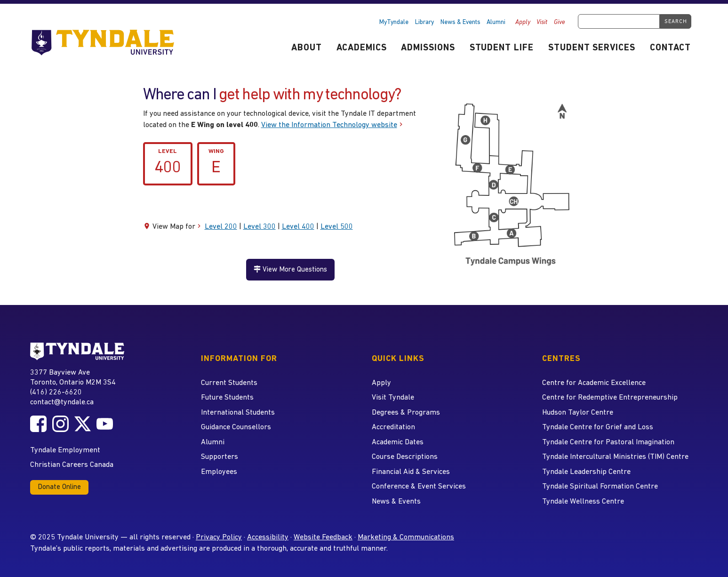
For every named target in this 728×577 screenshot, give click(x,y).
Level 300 (260, 227)
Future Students (227, 398)
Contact (670, 48)
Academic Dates (398, 442)
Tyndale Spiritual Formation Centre (600, 487)
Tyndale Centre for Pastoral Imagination (608, 442)
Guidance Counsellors (236, 427)
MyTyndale (394, 22)
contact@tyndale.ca (62, 402)
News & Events (460, 22)
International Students (238, 413)
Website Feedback (323, 537)
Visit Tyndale (393, 398)
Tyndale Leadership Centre (586, 472)
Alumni (496, 22)
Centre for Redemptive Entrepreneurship (610, 398)
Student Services (592, 48)
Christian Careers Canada (72, 465)
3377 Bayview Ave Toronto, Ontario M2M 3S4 (73, 377)
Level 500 (337, 227)
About (307, 48)
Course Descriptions (405, 457)
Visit (542, 22)
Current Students (229, 383)
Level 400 (298, 227)
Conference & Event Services (419, 487)
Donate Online (59, 487)
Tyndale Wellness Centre (583, 502)
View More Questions (290, 269)
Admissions (428, 48)
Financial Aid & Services (411, 472)
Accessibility (268, 537)
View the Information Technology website (329, 125)
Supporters (220, 457)
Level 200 (221, 227)
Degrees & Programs (406, 413)
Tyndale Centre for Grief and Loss (598, 427)
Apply (523, 22)
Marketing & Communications (406, 537)
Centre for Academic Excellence (594, 383)
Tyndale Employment (65, 450)
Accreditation (393, 427)
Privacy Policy (219, 537)
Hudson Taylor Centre (578, 413)
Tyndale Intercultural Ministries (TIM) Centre (615, 457)
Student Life (502, 48)
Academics (362, 48)
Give (560, 22)
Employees (219, 472)
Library (424, 22)
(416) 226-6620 (56, 393)
